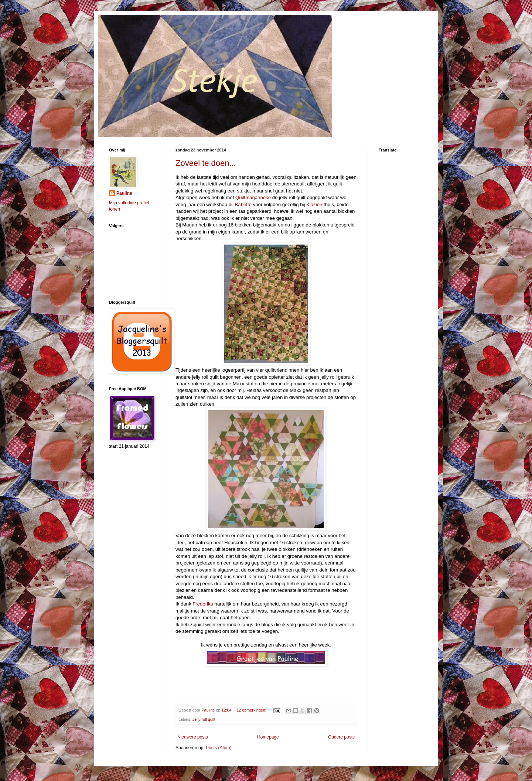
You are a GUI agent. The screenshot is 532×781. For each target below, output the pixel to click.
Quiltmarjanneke (253, 197)
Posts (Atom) (219, 748)
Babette (243, 204)
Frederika (202, 604)
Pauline (124, 193)
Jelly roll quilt (204, 719)
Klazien (314, 204)
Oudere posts (341, 737)
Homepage (268, 737)
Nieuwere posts (193, 737)
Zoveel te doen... (206, 163)
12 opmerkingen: (252, 710)
